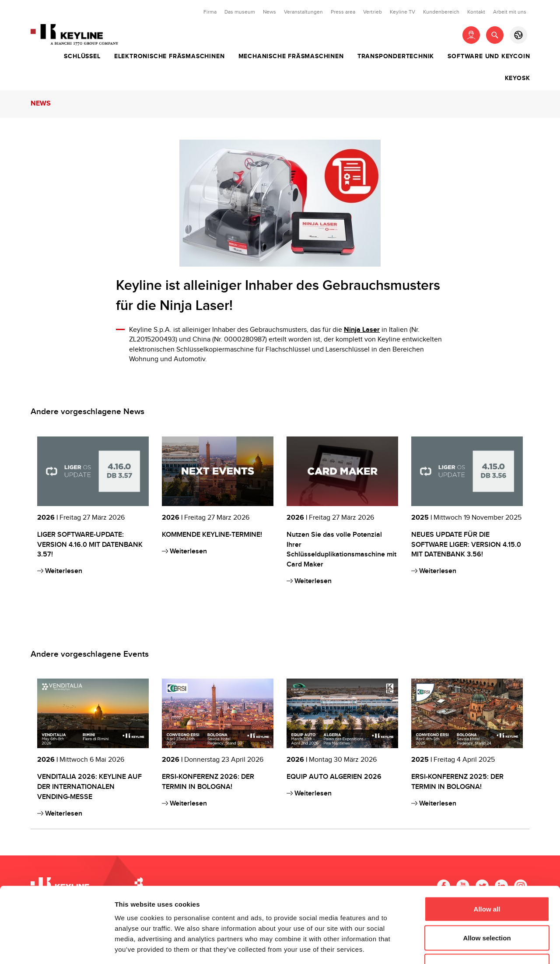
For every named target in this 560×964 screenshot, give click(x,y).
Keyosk (518, 78)
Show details (459, 947)
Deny (487, 906)
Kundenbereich (441, 12)
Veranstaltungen (303, 12)
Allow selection (487, 878)
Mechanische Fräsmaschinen (291, 56)
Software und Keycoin (489, 56)
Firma (210, 12)
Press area (343, 12)
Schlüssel (82, 56)
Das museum (240, 12)
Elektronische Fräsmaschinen (170, 56)
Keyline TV (402, 12)
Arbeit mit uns (510, 12)
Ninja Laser (362, 330)
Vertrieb (373, 12)
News (269, 12)
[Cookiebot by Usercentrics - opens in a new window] (57, 947)
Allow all (487, 849)
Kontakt (476, 12)
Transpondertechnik (396, 56)
